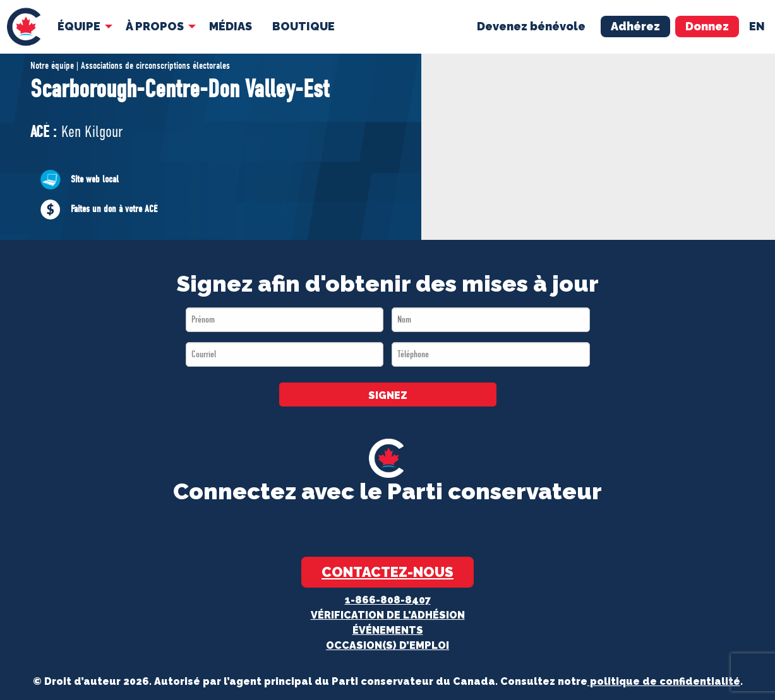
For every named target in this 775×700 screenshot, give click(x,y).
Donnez (707, 26)
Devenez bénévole (531, 26)
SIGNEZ (388, 395)
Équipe (79, 26)
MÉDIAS (231, 26)
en (757, 26)
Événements (388, 630)
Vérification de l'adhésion (388, 615)
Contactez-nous (387, 572)
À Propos (155, 26)
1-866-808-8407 (388, 600)
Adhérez (635, 26)
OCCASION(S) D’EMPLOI (387, 645)
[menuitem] (24, 27)
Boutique (303, 26)
